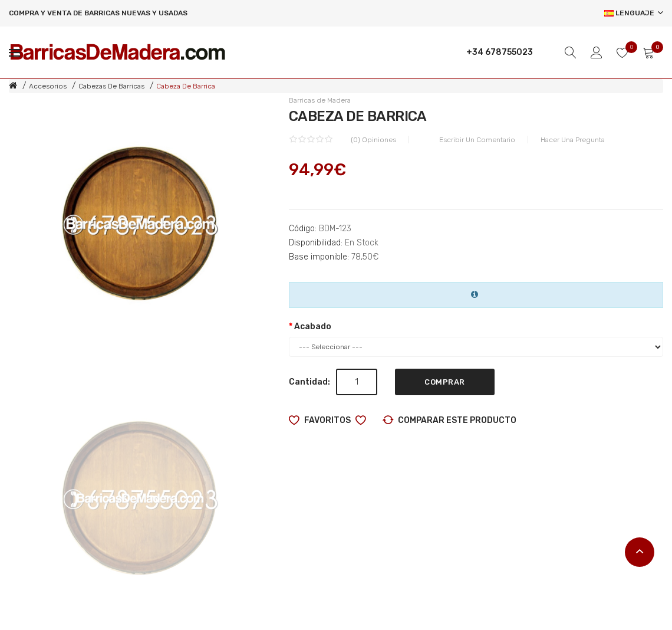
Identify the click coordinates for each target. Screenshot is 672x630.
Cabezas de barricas (111, 86)
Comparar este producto (457, 420)
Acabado (313, 327)
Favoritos (327, 420)
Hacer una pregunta (573, 140)
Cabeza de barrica (186, 86)
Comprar (445, 382)
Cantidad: (309, 382)
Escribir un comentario (477, 140)
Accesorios (48, 86)
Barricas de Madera (320, 100)
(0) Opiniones (373, 140)
